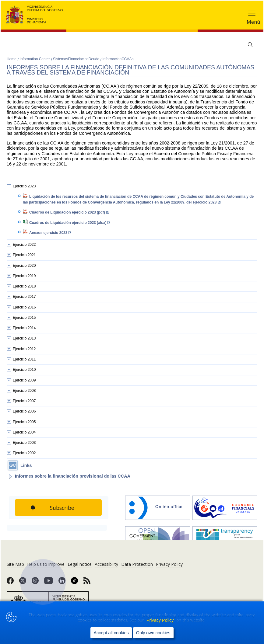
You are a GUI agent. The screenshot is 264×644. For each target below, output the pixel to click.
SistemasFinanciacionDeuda (77, 59)
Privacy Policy (161, 620)
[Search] (132, 45)
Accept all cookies (111, 633)
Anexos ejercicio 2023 (50, 233)
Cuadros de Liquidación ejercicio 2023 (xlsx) (70, 223)
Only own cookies (153, 633)
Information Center (35, 59)
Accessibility (106, 564)
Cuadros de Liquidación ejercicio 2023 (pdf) (69, 212)
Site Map (15, 564)
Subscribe (63, 508)
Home (12, 59)
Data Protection (137, 564)
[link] (10, 583)
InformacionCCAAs (118, 59)
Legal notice (80, 564)
